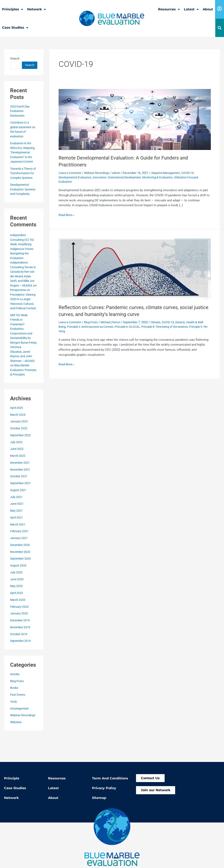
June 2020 (17, 602)
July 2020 (17, 595)
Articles (15, 697)
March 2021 (18, 547)
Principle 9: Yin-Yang (72, 331)
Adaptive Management (171, 173)
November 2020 (21, 574)
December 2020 (21, 567)
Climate (161, 322)
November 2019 (21, 650)
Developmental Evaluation (76, 177)
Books (14, 711)
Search (15, 58)
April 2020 (17, 616)
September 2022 (21, 458)
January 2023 (19, 444)
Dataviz (187, 322)
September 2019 (21, 664)
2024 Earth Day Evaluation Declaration (20, 111)
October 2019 (19, 657)
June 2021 (17, 526)
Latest (191, 9)
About (208, 9)
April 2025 (17, 430)
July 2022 (17, 465)
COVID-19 (194, 173)
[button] (220, 28)
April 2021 (17, 540)
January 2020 (19, 636)
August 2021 (19, 513)
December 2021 (21, 485)
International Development (129, 177)
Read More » (67, 214)
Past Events (18, 717)
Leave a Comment (71, 173)
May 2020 (17, 609)
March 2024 (18, 437)
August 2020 (19, 588)
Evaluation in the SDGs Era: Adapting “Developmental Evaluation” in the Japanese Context (23, 152)
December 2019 (21, 643)
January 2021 (19, 561)
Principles (13, 9)
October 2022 (19, 451)
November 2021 (21, 492)
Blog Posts (18, 704)
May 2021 (17, 533)
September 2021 (21, 506)
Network (36, 9)
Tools (14, 724)
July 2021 (17, 520)
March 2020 (18, 622)
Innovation (102, 177)
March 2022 (18, 478)
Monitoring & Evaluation (164, 177)
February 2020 (20, 629)
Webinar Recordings (24, 738)
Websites (16, 745)
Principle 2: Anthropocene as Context (99, 327)
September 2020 (21, 581)
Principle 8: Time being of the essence (180, 327)
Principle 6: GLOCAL (139, 327)
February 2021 (20, 554)
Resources (169, 9)
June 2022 (17, 472)
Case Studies (15, 28)
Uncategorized (20, 731)
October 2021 (19, 499)
